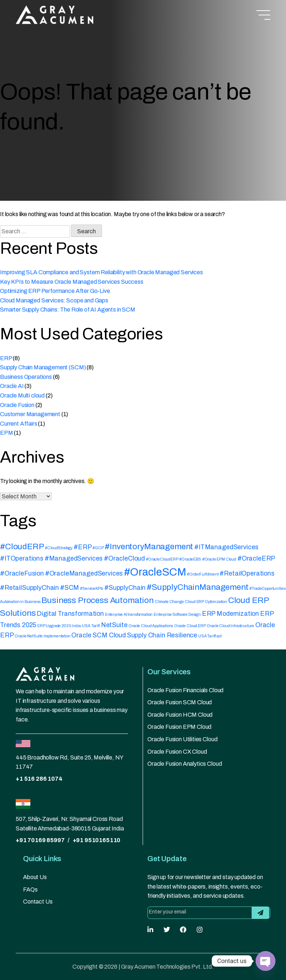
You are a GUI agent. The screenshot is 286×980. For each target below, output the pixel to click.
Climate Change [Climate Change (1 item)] (169, 602)
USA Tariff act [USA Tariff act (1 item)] (210, 636)
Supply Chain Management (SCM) (43, 367)
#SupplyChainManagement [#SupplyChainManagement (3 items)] (197, 587)
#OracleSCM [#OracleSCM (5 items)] (155, 572)
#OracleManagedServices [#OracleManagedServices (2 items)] (84, 573)
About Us (35, 877)
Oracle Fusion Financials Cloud (185, 690)
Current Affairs (19, 424)
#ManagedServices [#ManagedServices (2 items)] (74, 558)
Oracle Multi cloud (22, 395)
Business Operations (26, 377)
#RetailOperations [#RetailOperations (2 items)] (247, 573)
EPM (7, 433)
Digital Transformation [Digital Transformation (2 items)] (70, 614)
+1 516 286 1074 (39, 779)
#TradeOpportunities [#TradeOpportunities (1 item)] (267, 589)
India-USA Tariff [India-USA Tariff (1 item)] (86, 626)
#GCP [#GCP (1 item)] (98, 548)
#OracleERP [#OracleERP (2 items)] (256, 558)
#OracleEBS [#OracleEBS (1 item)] (190, 559)
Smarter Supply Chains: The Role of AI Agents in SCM (68, 310)
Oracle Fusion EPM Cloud (179, 727)
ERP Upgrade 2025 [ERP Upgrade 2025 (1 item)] (54, 626)
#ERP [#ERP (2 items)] (82, 547)
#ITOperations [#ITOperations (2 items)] (22, 558)
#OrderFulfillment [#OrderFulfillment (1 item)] (203, 574)
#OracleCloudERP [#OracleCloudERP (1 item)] (162, 559)
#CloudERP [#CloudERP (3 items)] (22, 546)
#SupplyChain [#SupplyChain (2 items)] (125, 588)
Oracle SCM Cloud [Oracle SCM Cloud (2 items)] (98, 635)
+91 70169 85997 (40, 840)
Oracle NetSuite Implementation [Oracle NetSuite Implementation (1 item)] (42, 636)
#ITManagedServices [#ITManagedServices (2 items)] (226, 547)
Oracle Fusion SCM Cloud (180, 702)
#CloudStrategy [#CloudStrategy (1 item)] (59, 548)
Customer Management (30, 414)
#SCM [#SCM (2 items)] (69, 588)
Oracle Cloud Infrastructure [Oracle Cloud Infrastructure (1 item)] (230, 626)
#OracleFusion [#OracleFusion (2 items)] (22, 573)
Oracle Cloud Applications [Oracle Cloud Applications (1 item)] (151, 626)
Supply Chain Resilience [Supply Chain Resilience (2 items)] (162, 635)
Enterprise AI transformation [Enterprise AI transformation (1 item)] (129, 615)
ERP (6, 358)
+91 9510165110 (97, 840)
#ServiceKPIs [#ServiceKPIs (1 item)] (92, 589)
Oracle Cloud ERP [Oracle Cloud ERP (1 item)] (190, 626)
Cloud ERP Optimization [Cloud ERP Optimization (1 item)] (206, 602)
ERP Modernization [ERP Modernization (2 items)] (230, 614)
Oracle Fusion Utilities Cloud (182, 739)
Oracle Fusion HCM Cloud (180, 715)
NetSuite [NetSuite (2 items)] (114, 625)
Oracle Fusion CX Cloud (177, 752)
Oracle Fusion (17, 405)
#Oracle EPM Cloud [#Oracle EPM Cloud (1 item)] (219, 559)
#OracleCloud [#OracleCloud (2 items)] (124, 558)
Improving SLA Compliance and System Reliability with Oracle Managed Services (101, 272)
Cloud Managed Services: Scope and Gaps (54, 300)
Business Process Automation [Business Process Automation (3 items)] (97, 600)
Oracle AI (12, 386)
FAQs (30, 889)
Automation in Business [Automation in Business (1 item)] (20, 602)
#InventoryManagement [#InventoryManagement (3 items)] (149, 546)
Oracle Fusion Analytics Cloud (185, 764)
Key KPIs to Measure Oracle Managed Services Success (72, 282)
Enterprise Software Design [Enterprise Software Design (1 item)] (177, 615)
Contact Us (38, 902)
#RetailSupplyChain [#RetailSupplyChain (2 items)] (29, 588)
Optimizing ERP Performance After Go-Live (55, 291)
